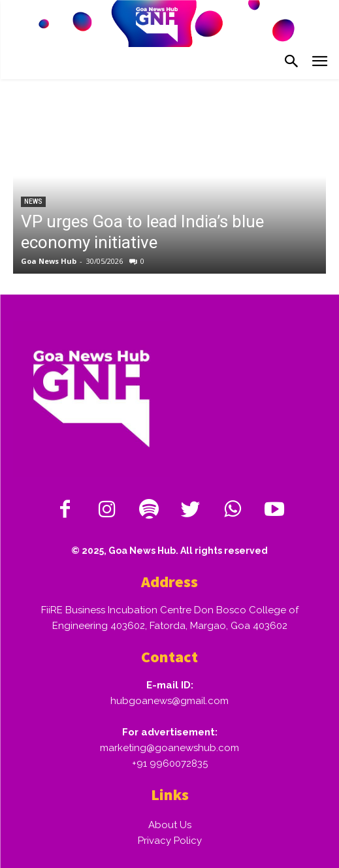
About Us (170, 825)
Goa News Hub (49, 261)
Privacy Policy (170, 841)
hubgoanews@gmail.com (169, 701)
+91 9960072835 (170, 764)
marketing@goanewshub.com (169, 748)
